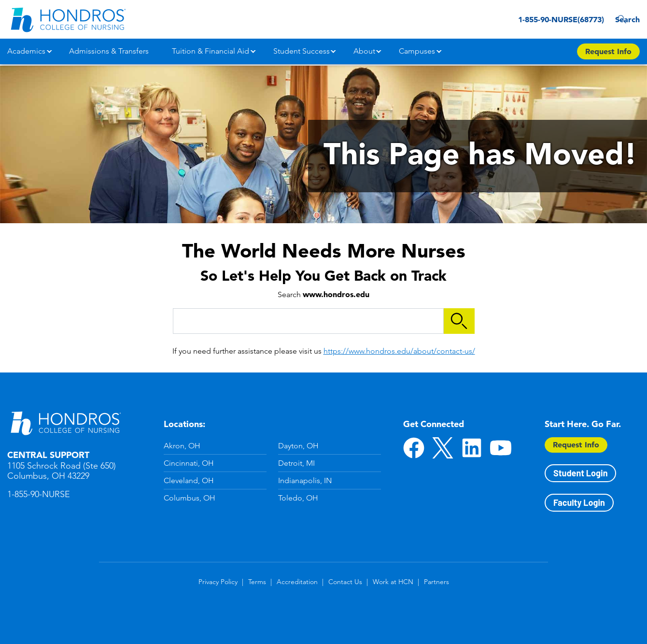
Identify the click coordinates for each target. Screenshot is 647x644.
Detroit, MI (296, 463)
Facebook (414, 448)
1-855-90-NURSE (39, 494)
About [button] (364, 51)
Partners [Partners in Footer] (436, 582)
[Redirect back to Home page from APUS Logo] (68, 19)
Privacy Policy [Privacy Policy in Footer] (218, 582)
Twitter (443, 448)
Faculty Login (579, 502)
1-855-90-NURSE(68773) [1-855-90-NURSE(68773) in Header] (544, 19)
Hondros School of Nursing (65, 423)
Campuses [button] (417, 51)
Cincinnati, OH (189, 463)
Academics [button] (26, 51)
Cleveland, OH (189, 480)
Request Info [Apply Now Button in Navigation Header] (608, 51)
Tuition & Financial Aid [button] (211, 51)
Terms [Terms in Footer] (257, 582)
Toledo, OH (298, 498)
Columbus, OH (190, 498)
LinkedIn (472, 448)
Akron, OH (182, 446)
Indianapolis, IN (305, 480)
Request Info (576, 444)
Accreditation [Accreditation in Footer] (297, 582)
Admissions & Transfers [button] (109, 51)
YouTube (501, 448)
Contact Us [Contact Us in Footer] (345, 582)
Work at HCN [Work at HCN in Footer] (393, 582)
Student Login (580, 473)
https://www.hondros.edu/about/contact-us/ (399, 351)
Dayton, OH (298, 446)
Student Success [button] (302, 51)
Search (625, 19)
